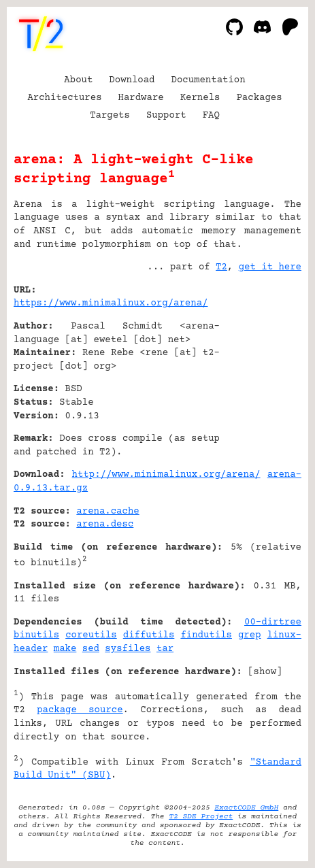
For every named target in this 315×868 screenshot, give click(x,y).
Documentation (209, 80)
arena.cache (107, 512)
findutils (206, 635)
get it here (270, 267)
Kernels (200, 98)
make (65, 649)
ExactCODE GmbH (246, 808)
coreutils (91, 635)
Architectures (64, 98)
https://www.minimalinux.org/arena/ (111, 303)
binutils (36, 635)
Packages (259, 98)
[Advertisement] (261, 373)
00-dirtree (273, 622)
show (265, 672)
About (78, 80)
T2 (221, 267)
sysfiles (128, 649)
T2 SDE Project (201, 817)
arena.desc (105, 524)
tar (165, 649)
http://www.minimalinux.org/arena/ (166, 475)
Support (166, 116)
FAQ (211, 116)
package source (80, 710)
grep (250, 635)
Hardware (141, 98)
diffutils (149, 635)
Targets (110, 116)
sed (91, 649)
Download (132, 80)
